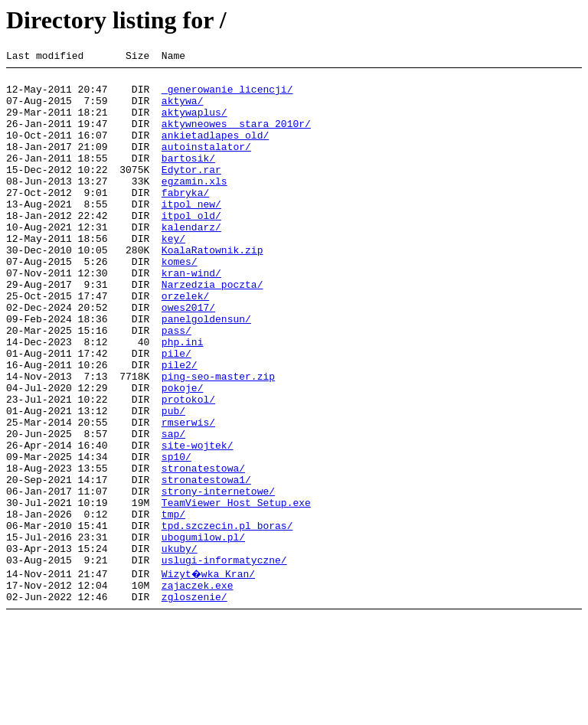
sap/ (173, 509)
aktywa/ (183, 109)
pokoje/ (183, 454)
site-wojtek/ (198, 523)
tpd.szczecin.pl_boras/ (227, 619)
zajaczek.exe (198, 688)
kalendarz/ (191, 261)
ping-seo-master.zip (218, 440)
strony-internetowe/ (218, 578)
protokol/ (188, 468)
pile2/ (180, 426)
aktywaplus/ (194, 123)
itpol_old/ (191, 247)
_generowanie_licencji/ (227, 96)
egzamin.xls (194, 206)
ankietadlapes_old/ (215, 151)
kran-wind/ (191, 316)
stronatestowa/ (203, 550)
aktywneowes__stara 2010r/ (236, 137)
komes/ (180, 302)
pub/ (173, 482)
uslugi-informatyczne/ (224, 661)
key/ (173, 275)
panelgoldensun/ (206, 371)
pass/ (176, 385)
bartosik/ (188, 178)
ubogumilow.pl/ (203, 633)
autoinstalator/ (206, 165)
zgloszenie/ (194, 702)
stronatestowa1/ (206, 564)
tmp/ (173, 606)
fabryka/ (185, 220)
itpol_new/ (191, 234)
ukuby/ (180, 647)
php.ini (183, 399)
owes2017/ (188, 358)
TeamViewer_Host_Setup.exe (236, 592)
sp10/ (176, 537)
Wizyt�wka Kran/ (209, 674)
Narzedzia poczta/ (212, 330)
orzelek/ (185, 344)
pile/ (176, 413)
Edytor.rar (191, 192)
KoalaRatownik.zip (212, 289)
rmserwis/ (188, 495)
